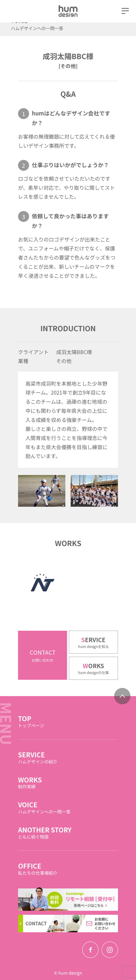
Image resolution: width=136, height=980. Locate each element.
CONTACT (43, 666)
